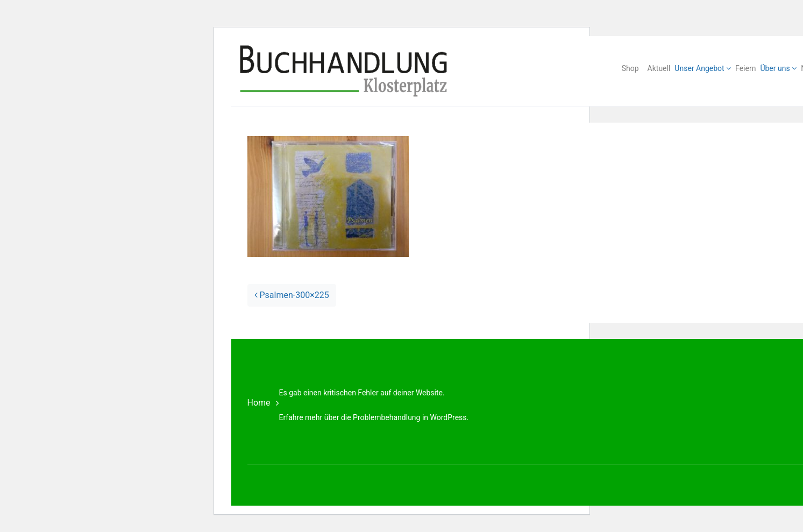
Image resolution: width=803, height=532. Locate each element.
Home (259, 403)
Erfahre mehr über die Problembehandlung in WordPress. (374, 417)
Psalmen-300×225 (292, 295)
